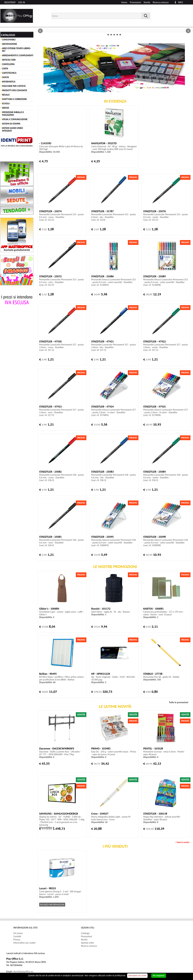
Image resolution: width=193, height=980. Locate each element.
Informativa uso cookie (25, 943)
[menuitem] (162, 2)
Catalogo (85, 933)
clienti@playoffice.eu (23, 971)
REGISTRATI (10, 2)
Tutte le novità (183, 842)
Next (188, 31)
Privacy (17, 940)
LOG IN (22, 2)
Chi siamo (18, 933)
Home (124, 2)
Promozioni (136, 2)
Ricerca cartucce (161, 2)
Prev (40, 31)
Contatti (17, 936)
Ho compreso (159, 976)
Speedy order (88, 943)
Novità (147, 2)
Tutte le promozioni (179, 702)
